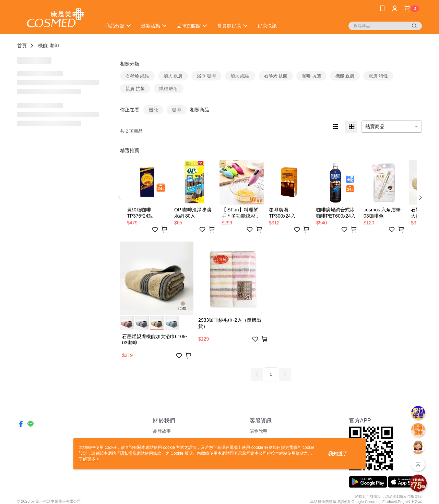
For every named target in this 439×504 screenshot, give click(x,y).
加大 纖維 (240, 76)
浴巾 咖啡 (206, 76)
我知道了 (338, 454)
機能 (43, 46)
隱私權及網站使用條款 (141, 453)
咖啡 (55, 46)
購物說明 (259, 431)
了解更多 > (89, 459)
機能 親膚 (345, 76)
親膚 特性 (378, 76)
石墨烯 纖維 (137, 76)
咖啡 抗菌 (311, 76)
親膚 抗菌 (135, 89)
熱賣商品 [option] (375, 126)
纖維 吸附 (169, 89)
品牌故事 (162, 431)
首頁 (22, 46)
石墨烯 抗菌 (276, 76)
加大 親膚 (173, 76)
